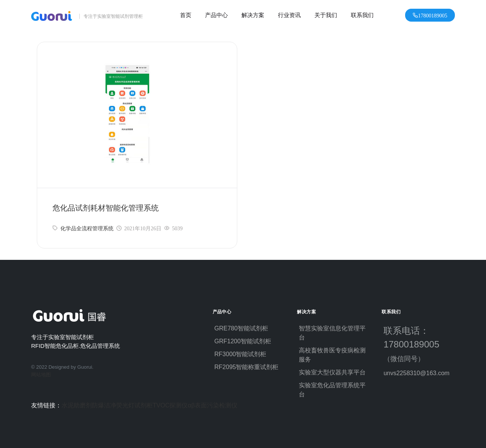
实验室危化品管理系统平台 (332, 390)
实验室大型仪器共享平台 (332, 372)
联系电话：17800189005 (415, 344)
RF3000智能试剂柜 (241, 354)
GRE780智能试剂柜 (241, 328)
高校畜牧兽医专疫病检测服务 (332, 355)
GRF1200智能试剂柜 (243, 341)
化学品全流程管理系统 (87, 228)
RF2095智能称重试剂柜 (247, 367)
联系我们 (362, 15)
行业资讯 (289, 15)
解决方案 (253, 15)
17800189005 (433, 15)
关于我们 (326, 15)
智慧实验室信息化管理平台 (332, 333)
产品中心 (216, 15)
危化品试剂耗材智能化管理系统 (106, 208)
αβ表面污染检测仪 (212, 405)
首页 (186, 15)
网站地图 (41, 375)
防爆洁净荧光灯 (113, 405)
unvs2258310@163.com (417, 373)
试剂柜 (144, 405)
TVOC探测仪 (170, 405)
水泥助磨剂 (77, 405)
